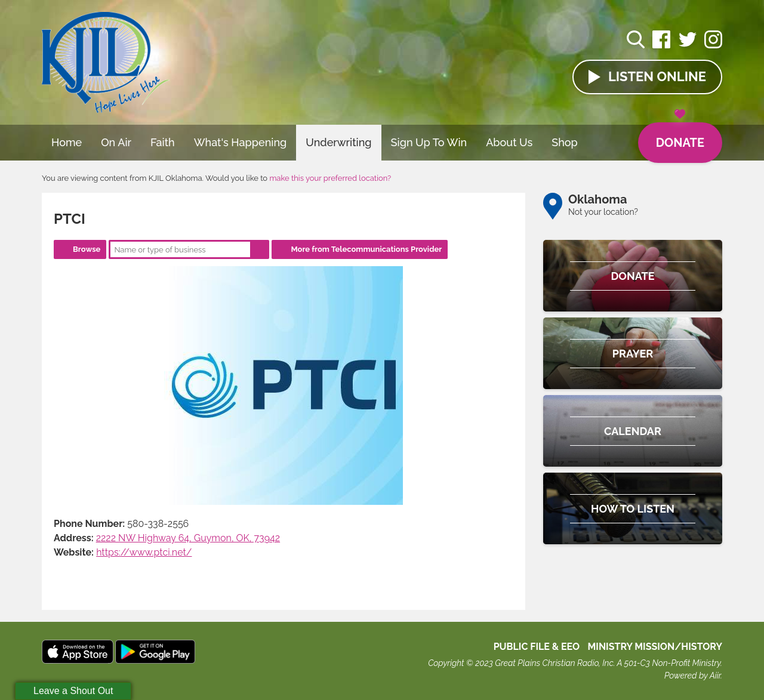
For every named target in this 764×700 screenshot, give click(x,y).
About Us (509, 142)
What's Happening (241, 142)
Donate (680, 136)
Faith (163, 142)
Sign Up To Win (429, 142)
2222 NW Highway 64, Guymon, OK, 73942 (188, 538)
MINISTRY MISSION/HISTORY (655, 647)
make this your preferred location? (330, 178)
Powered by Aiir (692, 676)
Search (260, 249)
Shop (565, 142)
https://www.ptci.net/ (144, 552)
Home (67, 142)
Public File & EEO (537, 647)
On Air (116, 142)
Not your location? (603, 212)
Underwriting (338, 142)
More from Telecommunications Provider (366, 249)
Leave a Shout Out (73, 691)
